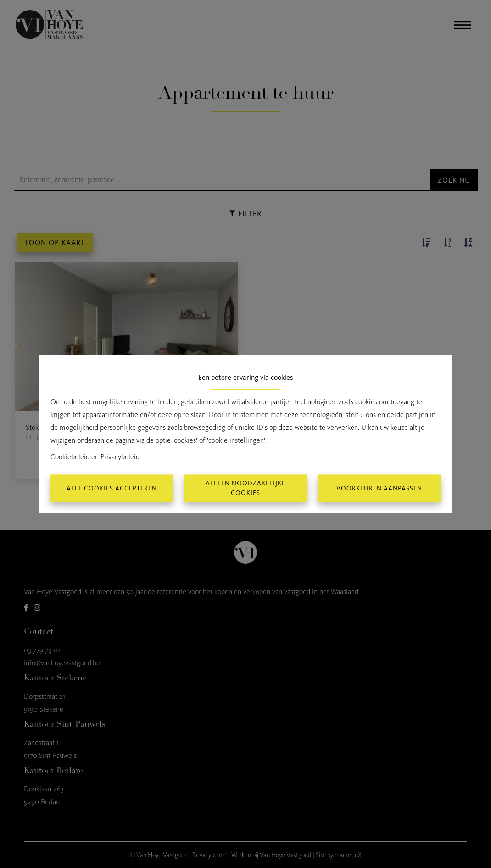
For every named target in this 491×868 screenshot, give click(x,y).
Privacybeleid (120, 457)
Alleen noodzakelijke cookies (245, 489)
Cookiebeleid (70, 457)
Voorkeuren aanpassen (379, 488)
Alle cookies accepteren (112, 488)
